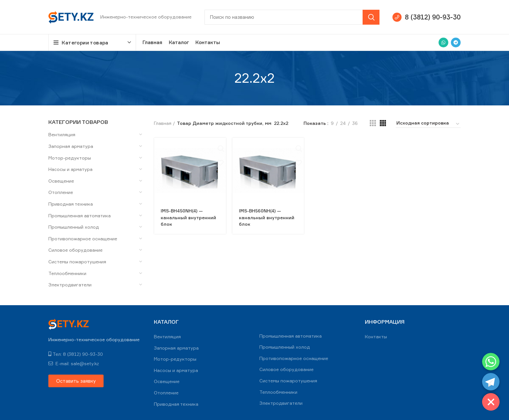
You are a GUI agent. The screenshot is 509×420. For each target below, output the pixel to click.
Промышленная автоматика (80, 216)
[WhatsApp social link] (443, 42)
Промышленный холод (74, 227)
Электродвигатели (70, 285)
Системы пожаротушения (77, 262)
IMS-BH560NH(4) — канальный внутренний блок (267, 217)
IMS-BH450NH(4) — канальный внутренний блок (188, 217)
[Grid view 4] (383, 123)
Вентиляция (62, 134)
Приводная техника (71, 204)
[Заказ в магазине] (428, 124)
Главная (163, 123)
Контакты (376, 336)
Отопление (61, 192)
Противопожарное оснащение (83, 239)
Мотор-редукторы (70, 158)
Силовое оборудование (75, 250)
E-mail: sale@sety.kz (74, 363)
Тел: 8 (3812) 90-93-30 (76, 354)
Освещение (61, 181)
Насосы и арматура (70, 169)
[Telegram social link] (456, 42)
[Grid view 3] (373, 123)
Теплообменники (67, 273)
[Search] (292, 17)
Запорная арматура (71, 146)
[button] (76, 381)
